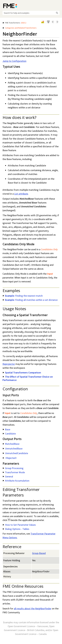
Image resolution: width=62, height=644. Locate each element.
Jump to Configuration (14, 61)
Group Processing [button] (13, 468)
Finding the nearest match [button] (23, 296)
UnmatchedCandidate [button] (15, 453)
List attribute (21, 194)
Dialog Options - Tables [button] (16, 529)
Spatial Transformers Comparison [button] (22, 373)
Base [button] (6, 429)
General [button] (8, 476)
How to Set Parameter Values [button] (19, 525)
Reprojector (9, 364)
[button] (57, 13)
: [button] (14, 23)
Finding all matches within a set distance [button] (30, 300)
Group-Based (39, 553)
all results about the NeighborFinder (33, 608)
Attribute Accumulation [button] (16, 481)
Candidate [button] (9, 434)
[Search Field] (31, 13)
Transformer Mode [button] (14, 472)
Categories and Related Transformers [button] (20, 28)
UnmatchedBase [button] (13, 449)
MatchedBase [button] (11, 444)
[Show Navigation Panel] (58, 6)
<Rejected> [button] (10, 458)
